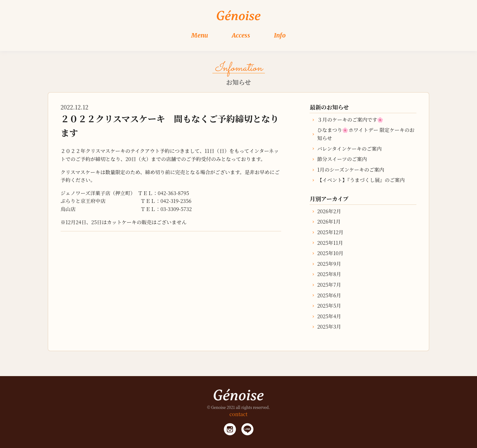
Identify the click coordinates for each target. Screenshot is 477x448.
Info (280, 35)
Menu (200, 35)
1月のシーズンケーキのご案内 (350, 170)
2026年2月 (329, 211)
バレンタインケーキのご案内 (349, 149)
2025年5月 (329, 306)
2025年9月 (329, 264)
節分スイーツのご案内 (342, 159)
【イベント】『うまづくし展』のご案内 (361, 180)
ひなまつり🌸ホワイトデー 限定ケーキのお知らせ (366, 134)
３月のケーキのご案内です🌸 (350, 120)
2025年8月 (329, 274)
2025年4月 (329, 316)
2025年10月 (330, 253)
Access (241, 35)
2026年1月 (329, 221)
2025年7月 (329, 285)
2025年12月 (330, 232)
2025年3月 (329, 327)
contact (239, 414)
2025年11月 (330, 243)
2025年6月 (329, 295)
